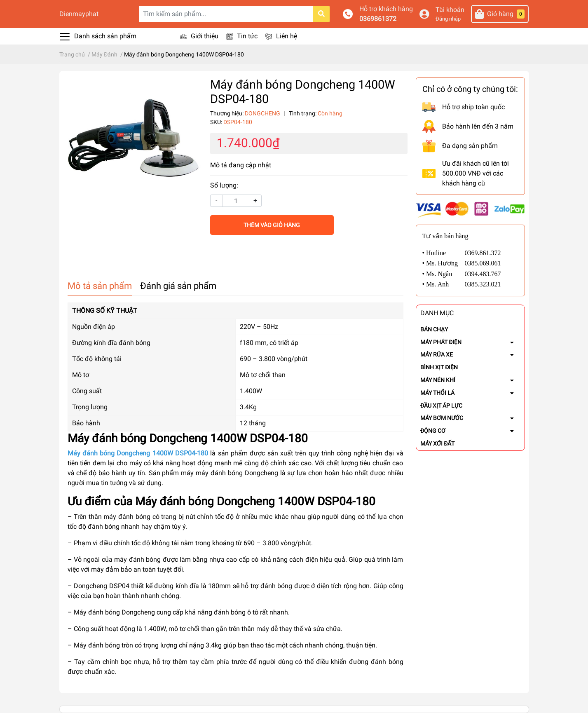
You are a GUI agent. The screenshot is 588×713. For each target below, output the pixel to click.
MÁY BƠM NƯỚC (442, 418)
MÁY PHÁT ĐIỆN (441, 342)
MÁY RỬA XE (437, 354)
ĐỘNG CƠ (433, 431)
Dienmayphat (79, 14)
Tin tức (247, 36)
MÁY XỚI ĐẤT (437, 443)
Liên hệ (287, 36)
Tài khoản (450, 10)
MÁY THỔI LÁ (437, 393)
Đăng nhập (448, 19)
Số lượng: (224, 185)
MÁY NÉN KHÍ (438, 380)
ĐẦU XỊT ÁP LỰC (441, 406)
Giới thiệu (205, 36)
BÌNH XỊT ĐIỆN (439, 367)
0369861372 (378, 19)
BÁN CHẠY (434, 329)
